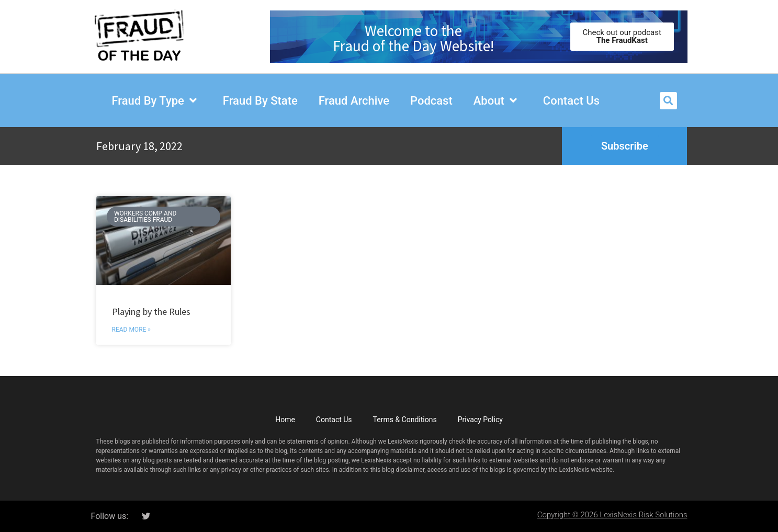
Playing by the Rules (154, 312)
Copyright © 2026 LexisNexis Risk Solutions (612, 515)
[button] (668, 101)
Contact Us (334, 420)
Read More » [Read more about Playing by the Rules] (131, 330)
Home (285, 420)
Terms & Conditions (405, 420)
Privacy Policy (480, 420)
